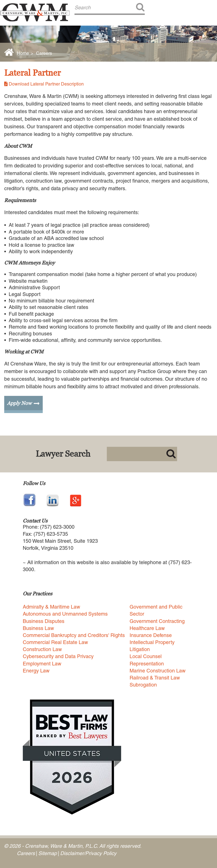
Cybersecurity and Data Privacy (58, 656)
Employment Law (42, 664)
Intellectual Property (152, 642)
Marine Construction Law (158, 671)
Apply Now (19, 403)
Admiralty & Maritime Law (51, 607)
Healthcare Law (147, 628)
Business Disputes (44, 621)
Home (23, 53)
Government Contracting (157, 621)
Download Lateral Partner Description (46, 84)
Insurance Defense (151, 635)
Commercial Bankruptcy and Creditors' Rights (74, 635)
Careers (44, 53)
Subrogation (143, 685)
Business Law (38, 628)
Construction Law (42, 649)
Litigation (140, 649)
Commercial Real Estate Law (55, 642)
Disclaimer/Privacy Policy (88, 853)
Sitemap (48, 853)
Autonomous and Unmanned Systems (65, 614)
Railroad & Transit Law (155, 678)
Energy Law (36, 671)
